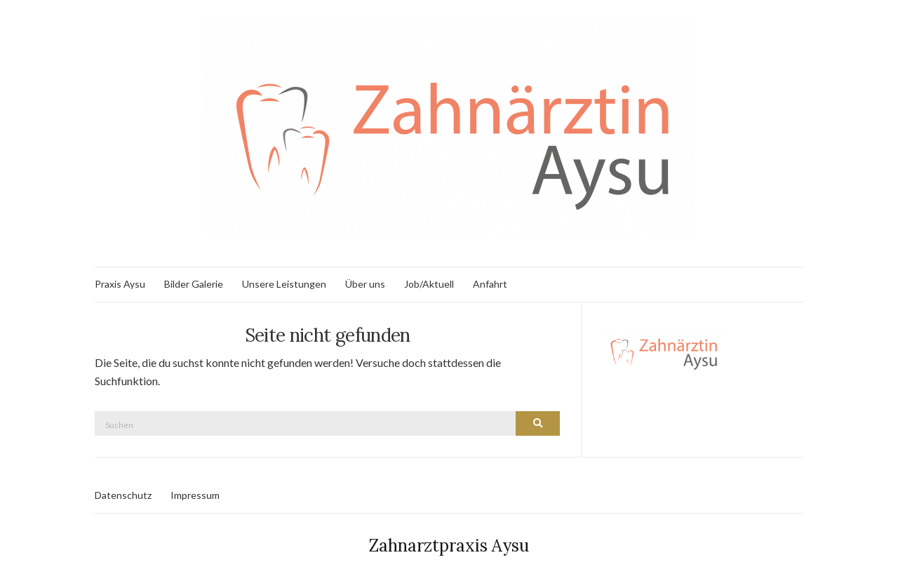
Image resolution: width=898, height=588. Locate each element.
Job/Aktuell (429, 284)
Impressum (195, 495)
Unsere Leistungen (284, 284)
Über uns (365, 284)
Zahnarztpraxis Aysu (449, 546)
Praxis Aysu (120, 284)
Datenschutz (123, 495)
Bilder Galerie (194, 284)
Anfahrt (490, 284)
